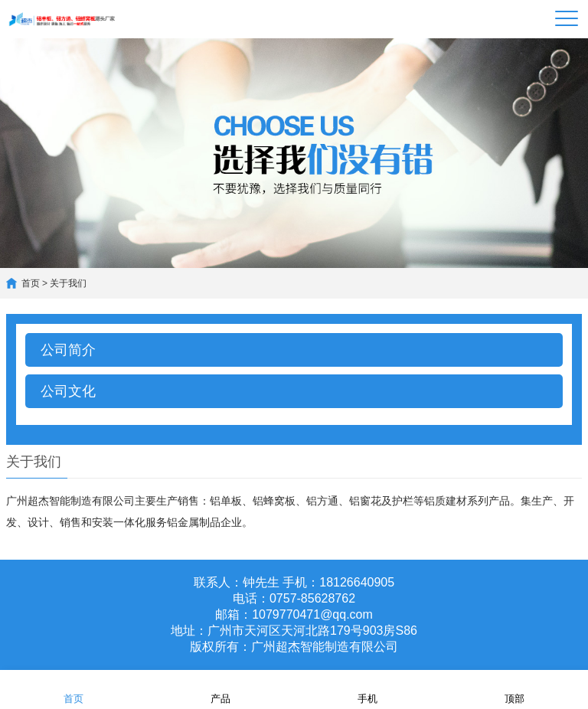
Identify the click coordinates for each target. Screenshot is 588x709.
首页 (31, 283)
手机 (367, 689)
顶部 (514, 689)
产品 (220, 689)
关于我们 (68, 283)
